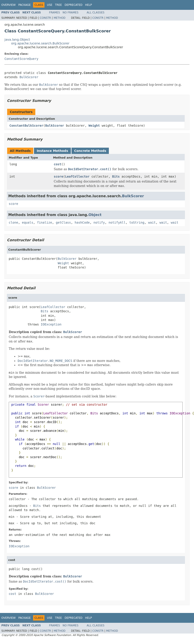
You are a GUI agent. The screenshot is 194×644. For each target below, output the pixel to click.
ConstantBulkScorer (26, 126)
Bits (116, 176)
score (59, 176)
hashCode (82, 222)
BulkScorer (29, 77)
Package (24, 5)
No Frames (71, 13)
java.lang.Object (17, 40)
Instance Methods (52, 151)
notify (99, 222)
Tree (58, 5)
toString (137, 222)
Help (89, 5)
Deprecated (74, 5)
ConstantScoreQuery (21, 59)
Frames (55, 13)
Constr (45, 18)
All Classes (96, 13)
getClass (63, 222)
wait (152, 222)
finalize (44, 222)
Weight (94, 126)
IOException (51, 324)
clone (13, 222)
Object (95, 215)
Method (60, 18)
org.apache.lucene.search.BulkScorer (40, 43)
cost (58, 164)
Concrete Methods (90, 151)
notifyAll (117, 222)
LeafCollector (77, 176)
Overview (8, 5)
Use (50, 5)
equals (28, 222)
